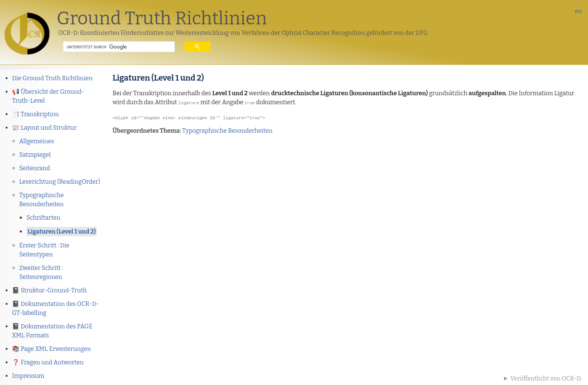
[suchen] (113, 47)
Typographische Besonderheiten (227, 130)
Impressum (28, 376)
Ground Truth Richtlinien (162, 18)
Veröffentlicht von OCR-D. (546, 378)
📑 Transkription (35, 114)
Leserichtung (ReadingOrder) (60, 182)
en (578, 11)
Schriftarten (43, 218)
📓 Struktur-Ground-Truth (49, 290)
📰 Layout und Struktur (44, 128)
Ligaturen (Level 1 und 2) (61, 231)
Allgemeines (37, 141)
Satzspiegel (35, 155)
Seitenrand (34, 168)
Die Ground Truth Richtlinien (52, 78)
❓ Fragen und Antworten (48, 362)
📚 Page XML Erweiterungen (52, 349)
